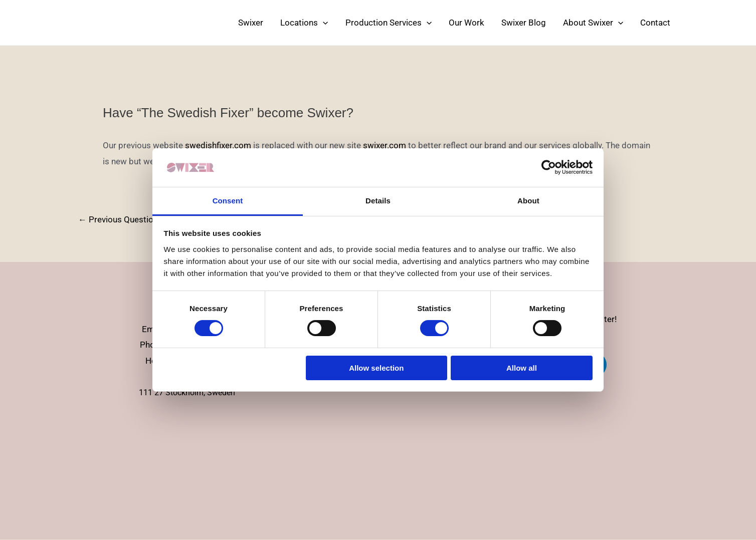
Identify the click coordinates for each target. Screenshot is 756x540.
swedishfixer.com (218, 145)
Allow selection (376, 368)
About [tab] (528, 201)
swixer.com (385, 145)
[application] (323, 23)
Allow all (522, 368)
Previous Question (118, 220)
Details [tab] (378, 201)
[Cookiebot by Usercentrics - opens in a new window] (549, 167)
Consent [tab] (228, 201)
